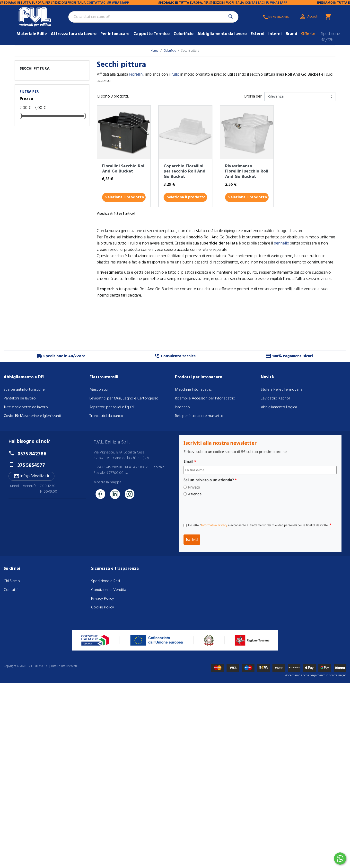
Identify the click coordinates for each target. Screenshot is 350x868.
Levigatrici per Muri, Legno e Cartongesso (124, 398)
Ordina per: (253, 97)
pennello (282, 243)
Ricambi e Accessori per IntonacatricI (205, 398)
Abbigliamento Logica (279, 407)
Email (190, 461)
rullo (175, 75)
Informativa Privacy (214, 525)
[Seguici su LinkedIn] (115, 494)
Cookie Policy (103, 607)
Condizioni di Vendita (109, 590)
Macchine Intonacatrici (194, 390)
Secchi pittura (35, 69)
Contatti (11, 590)
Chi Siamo (12, 581)
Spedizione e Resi (105, 581)
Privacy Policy (103, 599)
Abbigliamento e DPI (24, 377)
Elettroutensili (104, 377)
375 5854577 (31, 466)
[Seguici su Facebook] (100, 494)
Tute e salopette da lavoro (26, 407)
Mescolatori (99, 390)
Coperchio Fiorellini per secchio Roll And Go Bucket (184, 172)
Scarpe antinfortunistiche (24, 390)
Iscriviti (192, 539)
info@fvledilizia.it (31, 476)
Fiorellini (136, 75)
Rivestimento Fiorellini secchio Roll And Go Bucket (247, 172)
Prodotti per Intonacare (199, 377)
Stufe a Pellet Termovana (282, 390)
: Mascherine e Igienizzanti (32, 416)
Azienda (195, 494)
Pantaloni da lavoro (20, 398)
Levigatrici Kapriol (275, 398)
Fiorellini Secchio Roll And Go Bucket (124, 169)
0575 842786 (32, 454)
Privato (194, 487)
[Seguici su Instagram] (130, 494)
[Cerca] (153, 17)
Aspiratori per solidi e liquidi (112, 407)
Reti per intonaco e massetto (199, 416)
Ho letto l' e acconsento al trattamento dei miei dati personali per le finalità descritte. (260, 525)
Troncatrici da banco (106, 416)
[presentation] (220, 509)
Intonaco (182, 407)
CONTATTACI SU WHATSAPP (53, 3)
